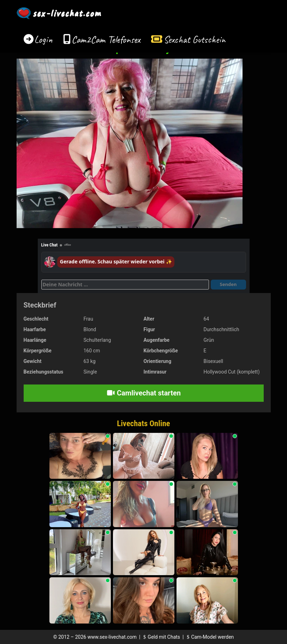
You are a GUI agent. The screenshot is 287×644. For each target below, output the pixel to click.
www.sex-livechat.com (112, 637)
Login (43, 39)
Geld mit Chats (161, 637)
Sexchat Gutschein (194, 39)
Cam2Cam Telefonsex (106, 39)
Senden (228, 284)
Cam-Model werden (209, 637)
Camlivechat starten (143, 393)
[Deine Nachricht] (125, 285)
